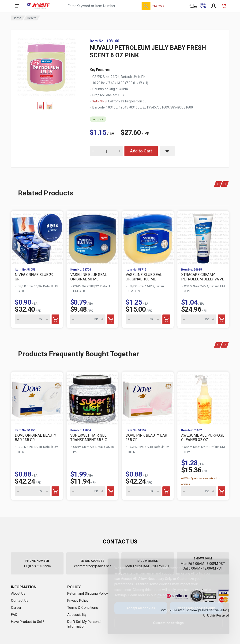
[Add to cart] (55, 319)
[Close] (217, 567)
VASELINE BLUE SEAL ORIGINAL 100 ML (144, 277)
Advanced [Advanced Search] (158, 6)
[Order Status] (193, 6)
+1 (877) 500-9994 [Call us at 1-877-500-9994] (37, 566)
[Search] (146, 6)
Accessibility (77, 615)
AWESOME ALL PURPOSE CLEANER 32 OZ (203, 438)
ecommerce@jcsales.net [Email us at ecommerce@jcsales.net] (92, 566)
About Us (18, 594)
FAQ (14, 615)
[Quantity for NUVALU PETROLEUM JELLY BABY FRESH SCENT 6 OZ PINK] (106, 151)
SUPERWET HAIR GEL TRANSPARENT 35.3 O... (90, 438)
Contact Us (20, 601)
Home (17, 18)
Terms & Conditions (83, 608)
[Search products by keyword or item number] (108, 6)
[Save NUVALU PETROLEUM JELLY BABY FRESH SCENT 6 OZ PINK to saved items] (167, 151)
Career (16, 608)
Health (32, 18)
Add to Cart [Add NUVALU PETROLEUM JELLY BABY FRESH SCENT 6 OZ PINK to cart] (141, 151)
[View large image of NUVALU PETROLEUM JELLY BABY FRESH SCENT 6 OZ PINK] (46, 66)
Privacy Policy (78, 601)
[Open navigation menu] (17, 6)
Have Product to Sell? (28, 622)
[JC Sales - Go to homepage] (38, 6)
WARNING (99, 101)
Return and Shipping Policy (88, 594)
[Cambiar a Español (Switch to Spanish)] (203, 6)
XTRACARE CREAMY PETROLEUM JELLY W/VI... (203, 277)
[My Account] (214, 6)
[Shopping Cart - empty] (224, 6)
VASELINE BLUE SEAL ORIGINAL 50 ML (89, 277)
